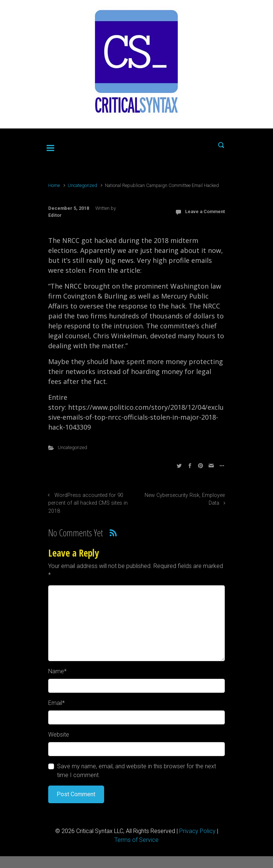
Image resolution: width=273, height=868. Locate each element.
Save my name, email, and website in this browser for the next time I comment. (136, 771)
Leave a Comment (205, 211)
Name (57, 671)
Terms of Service (136, 840)
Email (56, 703)
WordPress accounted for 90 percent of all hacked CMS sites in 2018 (88, 503)
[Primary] (50, 147)
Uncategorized (82, 185)
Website (59, 735)
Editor (55, 215)
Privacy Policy (197, 831)
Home (54, 185)
